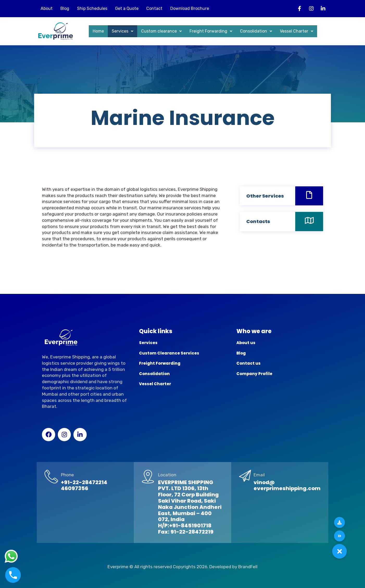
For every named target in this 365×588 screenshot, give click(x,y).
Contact (154, 8)
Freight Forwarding (211, 31)
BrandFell (248, 567)
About (47, 8)
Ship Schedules (92, 8)
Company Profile (254, 374)
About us (246, 343)
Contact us (248, 363)
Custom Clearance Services (169, 353)
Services (122, 31)
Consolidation (256, 31)
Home (98, 31)
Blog (65, 8)
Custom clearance (161, 31)
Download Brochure (190, 8)
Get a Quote (127, 8)
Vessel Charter (297, 31)
